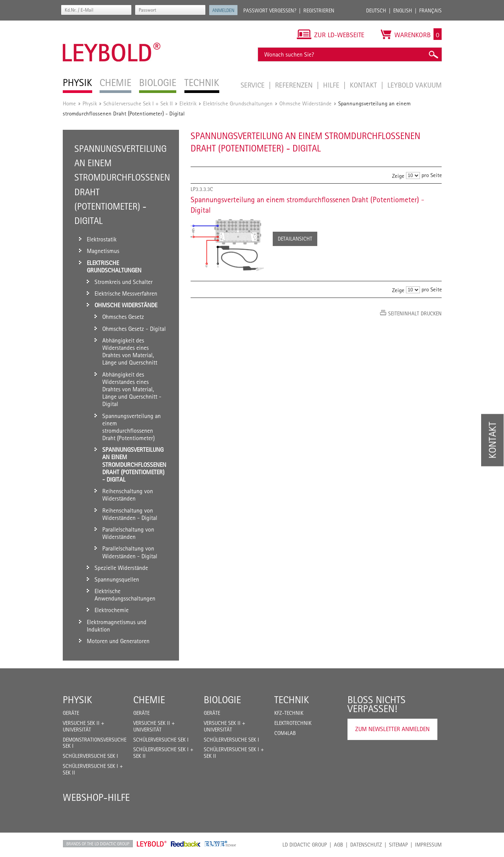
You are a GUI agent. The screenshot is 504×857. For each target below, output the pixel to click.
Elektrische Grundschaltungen (238, 103)
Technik (292, 700)
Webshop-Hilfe (96, 797)
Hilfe (332, 85)
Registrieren (319, 10)
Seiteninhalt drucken (415, 313)
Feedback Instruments (186, 844)
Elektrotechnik (293, 723)
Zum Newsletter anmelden (392, 729)
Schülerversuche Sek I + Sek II (138, 103)
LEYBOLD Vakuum (415, 85)
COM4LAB (285, 733)
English (403, 10)
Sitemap (398, 845)
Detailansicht (295, 239)
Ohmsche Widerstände (305, 103)
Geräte (71, 713)
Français (430, 10)
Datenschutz (366, 845)
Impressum (428, 845)
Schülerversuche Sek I (90, 756)
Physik (90, 103)
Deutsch (376, 10)
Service (254, 85)
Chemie (149, 700)
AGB (339, 845)
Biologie (222, 700)
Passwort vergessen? (270, 10)
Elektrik (188, 103)
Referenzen (295, 85)
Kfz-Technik (289, 713)
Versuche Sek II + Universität (83, 726)
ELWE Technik (220, 844)
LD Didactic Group (305, 845)
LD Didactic (98, 844)
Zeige (398, 176)
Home (69, 103)
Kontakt (364, 85)
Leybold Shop (152, 844)
